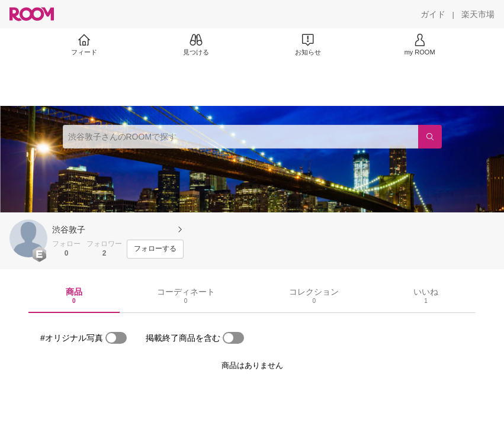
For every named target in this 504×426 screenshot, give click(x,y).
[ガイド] (433, 14)
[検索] (430, 137)
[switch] (116, 338)
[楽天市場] (478, 14)
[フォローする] (155, 249)
